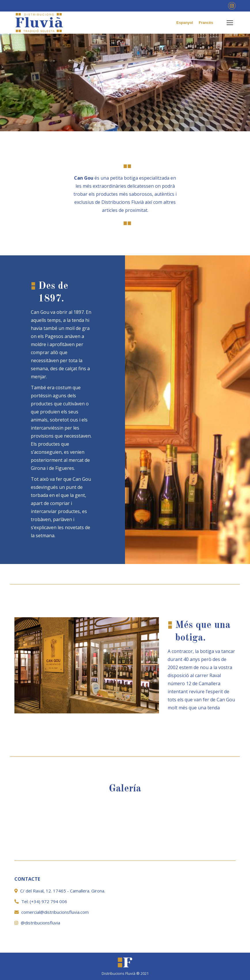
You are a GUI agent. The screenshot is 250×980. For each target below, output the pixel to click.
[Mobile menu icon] (230, 23)
